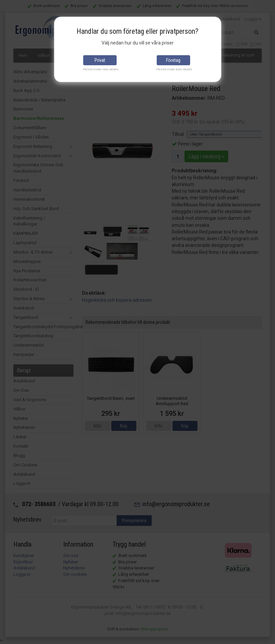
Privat (100, 60)
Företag (173, 60)
